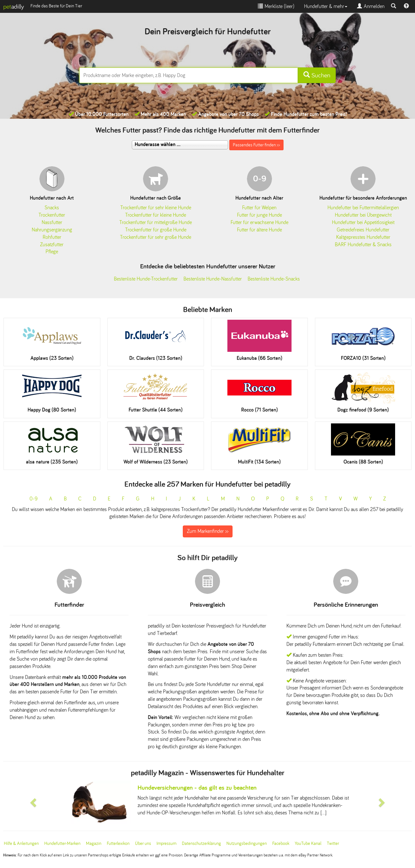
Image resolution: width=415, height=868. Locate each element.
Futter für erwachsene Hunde (259, 222)
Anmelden (371, 6)
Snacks (52, 208)
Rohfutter (52, 237)
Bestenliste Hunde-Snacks (274, 279)
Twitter (333, 843)
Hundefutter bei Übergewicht (363, 215)
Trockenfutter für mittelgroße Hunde (156, 222)
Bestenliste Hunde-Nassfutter (213, 279)
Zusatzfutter (52, 244)
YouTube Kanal (308, 843)
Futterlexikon (118, 843)
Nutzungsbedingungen (247, 843)
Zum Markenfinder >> (208, 531)
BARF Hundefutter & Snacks (363, 244)
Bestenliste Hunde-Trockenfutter (146, 279)
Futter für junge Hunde (259, 215)
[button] (34, 802)
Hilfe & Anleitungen (21, 843)
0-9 (34, 499)
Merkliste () (276, 6)
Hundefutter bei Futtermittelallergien (363, 208)
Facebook (281, 843)
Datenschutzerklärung (201, 843)
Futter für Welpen (259, 208)
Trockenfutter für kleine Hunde (156, 215)
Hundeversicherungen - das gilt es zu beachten (197, 787)
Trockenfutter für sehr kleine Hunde (156, 208)
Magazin (94, 843)
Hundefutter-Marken (62, 843)
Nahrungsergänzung (52, 230)
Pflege (52, 252)
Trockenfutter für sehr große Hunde (156, 237)
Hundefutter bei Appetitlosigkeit (363, 222)
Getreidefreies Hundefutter (363, 230)
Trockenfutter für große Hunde (156, 230)
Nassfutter (52, 222)
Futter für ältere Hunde (259, 230)
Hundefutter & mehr (326, 6)
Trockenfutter (52, 215)
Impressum (166, 843)
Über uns (143, 843)
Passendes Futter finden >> (256, 145)
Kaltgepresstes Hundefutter (363, 237)
